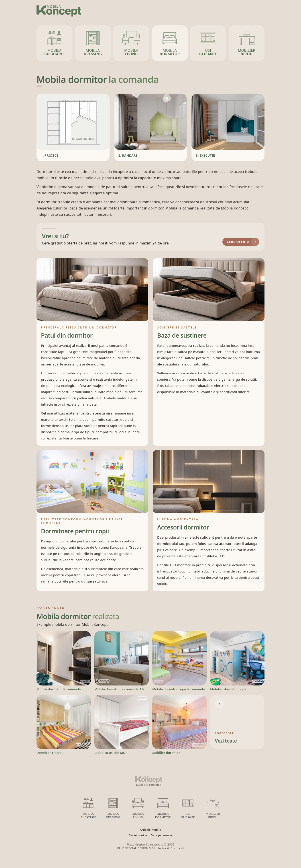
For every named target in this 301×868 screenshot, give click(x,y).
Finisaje (205, 10)
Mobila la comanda (182, 208)
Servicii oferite (176, 10)
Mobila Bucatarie (88, 807)
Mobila (54, 43)
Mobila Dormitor (163, 807)
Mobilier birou (213, 807)
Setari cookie (138, 835)
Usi (208, 43)
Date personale (161, 835)
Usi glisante (188, 807)
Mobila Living (138, 807)
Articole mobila (150, 830)
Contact (256, 10)
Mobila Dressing (113, 807)
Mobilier (247, 43)
